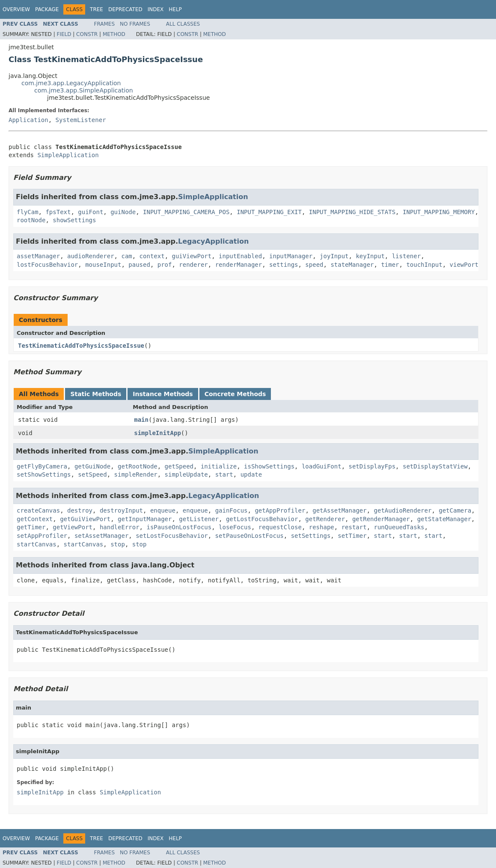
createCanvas (38, 510)
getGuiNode (92, 466)
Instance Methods (163, 394)
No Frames (135, 24)
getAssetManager (339, 510)
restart (354, 527)
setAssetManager (101, 536)
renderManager (239, 265)
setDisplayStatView (435, 466)
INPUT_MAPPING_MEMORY (439, 212)
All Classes (183, 24)
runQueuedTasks (399, 527)
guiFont (91, 212)
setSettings (311, 536)
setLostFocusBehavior (172, 536)
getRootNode (138, 466)
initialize (219, 466)
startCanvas (37, 544)
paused (139, 265)
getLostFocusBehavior (262, 519)
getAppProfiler (280, 510)
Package (47, 9)
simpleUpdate (186, 474)
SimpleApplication (68, 155)
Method (114, 34)
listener (406, 256)
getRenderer (325, 519)
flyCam (28, 212)
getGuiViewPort (85, 519)
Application (28, 120)
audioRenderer (91, 256)
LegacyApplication (213, 241)
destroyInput (121, 510)
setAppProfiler (42, 536)
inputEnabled (240, 256)
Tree (97, 9)
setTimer (352, 536)
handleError (120, 527)
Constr (87, 34)
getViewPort (73, 527)
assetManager (38, 256)
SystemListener (81, 120)
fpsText (58, 212)
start (224, 474)
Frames (105, 24)
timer (390, 265)
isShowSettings (269, 466)
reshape (322, 527)
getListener (199, 519)
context (152, 256)
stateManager (352, 265)
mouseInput (103, 265)
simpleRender (136, 474)
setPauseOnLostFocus (249, 536)
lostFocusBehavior (47, 265)
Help (175, 9)
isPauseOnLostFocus (179, 527)
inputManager (291, 256)
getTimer (31, 527)
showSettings (74, 220)
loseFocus (235, 527)
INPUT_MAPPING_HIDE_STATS (352, 212)
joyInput (334, 256)
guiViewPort (192, 256)
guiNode (123, 212)
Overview (16, 9)
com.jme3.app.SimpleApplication (84, 90)
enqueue (163, 510)
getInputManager (145, 519)
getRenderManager (381, 519)
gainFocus (232, 510)
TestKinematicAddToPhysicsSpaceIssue (81, 346)
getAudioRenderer (403, 510)
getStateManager (444, 519)
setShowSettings (44, 474)
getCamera (455, 510)
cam (126, 256)
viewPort (464, 265)
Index (156, 9)
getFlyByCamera (42, 466)
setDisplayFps (372, 466)
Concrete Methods (235, 394)
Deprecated (125, 9)
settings (284, 265)
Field (64, 34)
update (251, 474)
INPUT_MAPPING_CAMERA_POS (186, 212)
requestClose (280, 527)
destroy (80, 510)
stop (118, 544)
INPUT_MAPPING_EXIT (269, 212)
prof (165, 265)
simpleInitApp (157, 433)
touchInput (424, 265)
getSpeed (179, 466)
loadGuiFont (322, 466)
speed (314, 265)
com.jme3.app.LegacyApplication (71, 83)
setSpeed (92, 474)
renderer (193, 265)
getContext (35, 519)
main (141, 420)
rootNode (31, 220)
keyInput (370, 256)
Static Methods (96, 394)
